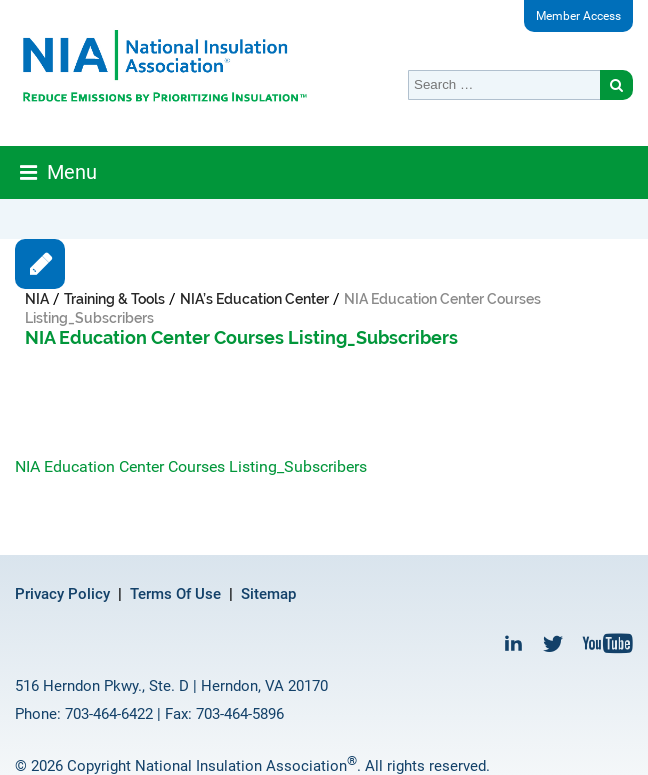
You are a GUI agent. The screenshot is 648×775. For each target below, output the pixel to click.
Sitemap (268, 594)
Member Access (578, 16)
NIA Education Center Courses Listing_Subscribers (191, 466)
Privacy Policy (62, 594)
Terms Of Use (175, 594)
